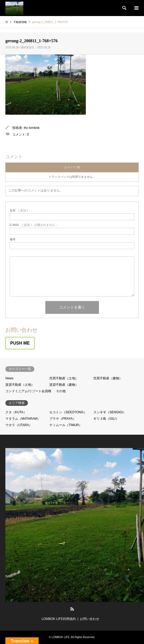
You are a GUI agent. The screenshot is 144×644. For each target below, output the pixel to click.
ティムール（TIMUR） (66, 425)
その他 (61, 391)
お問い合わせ (90, 619)
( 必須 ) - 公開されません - (33, 225)
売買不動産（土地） (64, 378)
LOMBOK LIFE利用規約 (59, 619)
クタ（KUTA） (16, 412)
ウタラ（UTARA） (19, 425)
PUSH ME (20, 343)
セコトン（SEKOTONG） (68, 412)
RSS (72, 609)
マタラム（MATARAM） (23, 419)
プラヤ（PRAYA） (63, 419)
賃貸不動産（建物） (64, 385)
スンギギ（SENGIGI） (110, 412)
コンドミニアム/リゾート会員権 (28, 391)
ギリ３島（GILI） (106, 419)
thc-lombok (32, 128)
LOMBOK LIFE (60, 637)
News (9, 378)
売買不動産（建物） (108, 378)
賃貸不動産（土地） (20, 385)
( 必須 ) (19, 211)
